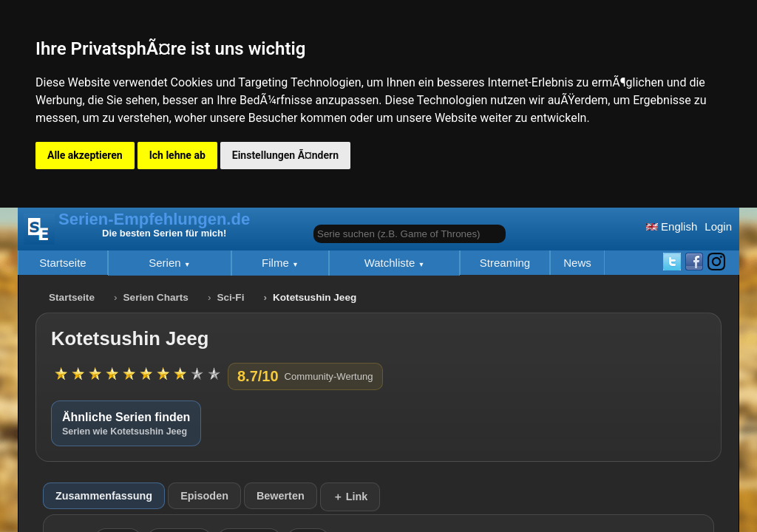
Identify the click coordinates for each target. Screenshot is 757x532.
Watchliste (391, 263)
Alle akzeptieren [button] (85, 155)
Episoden (204, 496)
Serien (166, 263)
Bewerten (281, 496)
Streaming (505, 263)
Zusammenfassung (104, 496)
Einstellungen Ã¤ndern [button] (285, 155)
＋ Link (350, 497)
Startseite (62, 263)
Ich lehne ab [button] (177, 155)
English (672, 226)
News (577, 263)
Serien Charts (156, 297)
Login (718, 226)
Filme (277, 263)
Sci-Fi (230, 297)
